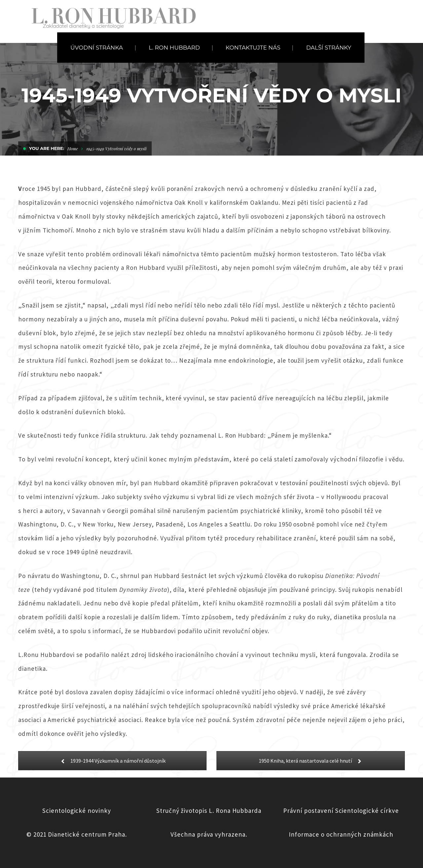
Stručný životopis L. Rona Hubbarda (209, 811)
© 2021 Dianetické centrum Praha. (77, 834)
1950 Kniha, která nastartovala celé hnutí (311, 761)
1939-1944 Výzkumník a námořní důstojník (113, 761)
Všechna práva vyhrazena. (209, 834)
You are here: (47, 148)
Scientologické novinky (77, 811)
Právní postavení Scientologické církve (341, 811)
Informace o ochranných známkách (341, 834)
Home (73, 148)
